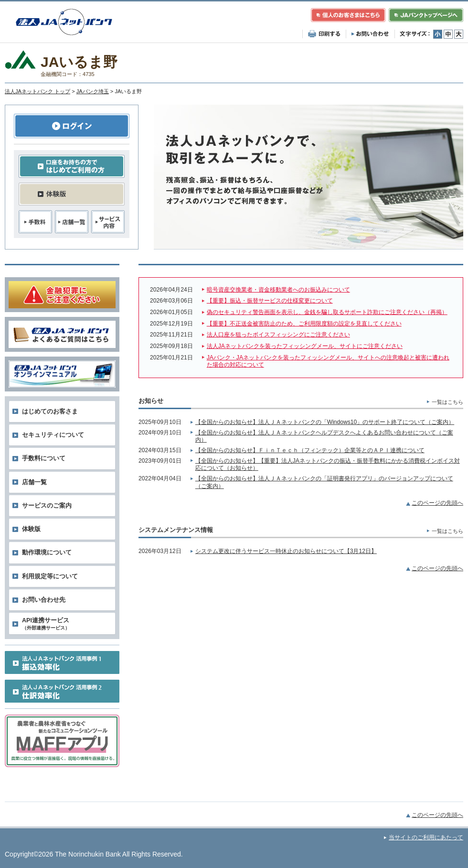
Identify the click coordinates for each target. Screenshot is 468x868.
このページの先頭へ (437, 503)
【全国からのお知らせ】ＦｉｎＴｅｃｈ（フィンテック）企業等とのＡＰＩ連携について (310, 450)
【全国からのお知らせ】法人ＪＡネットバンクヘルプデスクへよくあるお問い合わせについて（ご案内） (324, 436)
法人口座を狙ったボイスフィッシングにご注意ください (278, 335)
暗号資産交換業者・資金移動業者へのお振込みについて (278, 290)
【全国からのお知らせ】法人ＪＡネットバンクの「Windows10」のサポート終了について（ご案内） (325, 422)
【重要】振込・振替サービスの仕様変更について (270, 301)
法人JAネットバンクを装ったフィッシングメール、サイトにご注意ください (305, 346)
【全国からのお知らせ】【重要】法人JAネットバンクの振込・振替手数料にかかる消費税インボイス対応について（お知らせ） (328, 465)
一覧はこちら (447, 402)
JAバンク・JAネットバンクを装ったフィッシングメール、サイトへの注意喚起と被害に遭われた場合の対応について (328, 361)
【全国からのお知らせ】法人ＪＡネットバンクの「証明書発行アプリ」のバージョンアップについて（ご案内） (324, 482)
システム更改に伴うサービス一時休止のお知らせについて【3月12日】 (286, 551)
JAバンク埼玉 (93, 91)
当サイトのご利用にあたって (426, 837)
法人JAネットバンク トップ (37, 91)
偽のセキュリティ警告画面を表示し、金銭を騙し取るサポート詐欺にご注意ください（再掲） (327, 312)
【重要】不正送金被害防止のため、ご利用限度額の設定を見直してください (304, 324)
